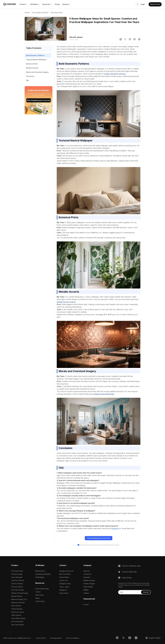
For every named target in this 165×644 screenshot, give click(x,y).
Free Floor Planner (18, 580)
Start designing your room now (39, 100)
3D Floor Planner (17, 587)
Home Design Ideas (42, 589)
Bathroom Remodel (18, 603)
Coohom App (40, 601)
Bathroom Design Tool (19, 599)
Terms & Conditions (73, 638)
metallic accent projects (66, 302)
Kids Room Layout (18, 612)
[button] (24, 4)
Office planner (16, 615)
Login (143, 4)
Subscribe (146, 592)
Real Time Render (18, 625)
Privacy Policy (41, 638)
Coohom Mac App (129, 572)
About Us (87, 571)
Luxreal (86, 604)
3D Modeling (40, 577)
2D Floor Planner (17, 584)
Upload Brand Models (43, 574)
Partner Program (89, 584)
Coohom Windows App (131, 566)
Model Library (40, 571)
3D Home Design (17, 571)
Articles (27, 12)
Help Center (40, 595)
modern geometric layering (115, 74)
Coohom (115, 528)
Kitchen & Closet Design (20, 593)
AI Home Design (17, 574)
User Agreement (56, 638)
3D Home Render (17, 622)
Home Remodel (17, 577)
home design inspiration (40, 12)
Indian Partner (88, 587)
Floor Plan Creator (18, 590)
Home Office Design (18, 618)
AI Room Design (17, 609)
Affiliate (86, 590)
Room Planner (16, 606)
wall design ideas (57, 12)
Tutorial (38, 592)
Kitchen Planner (17, 596)
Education (87, 577)
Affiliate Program (89, 580)
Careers (86, 593)
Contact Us (87, 574)
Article (38, 598)
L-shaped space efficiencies (103, 394)
